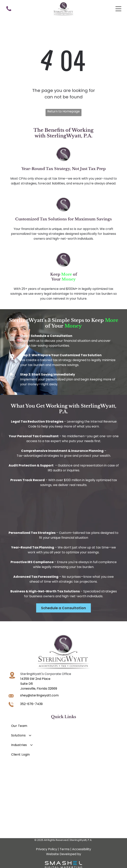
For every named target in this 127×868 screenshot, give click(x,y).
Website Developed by (64, 854)
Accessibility (82, 849)
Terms (65, 849)
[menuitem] (63, 726)
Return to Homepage (63, 111)
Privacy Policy (47, 849)
